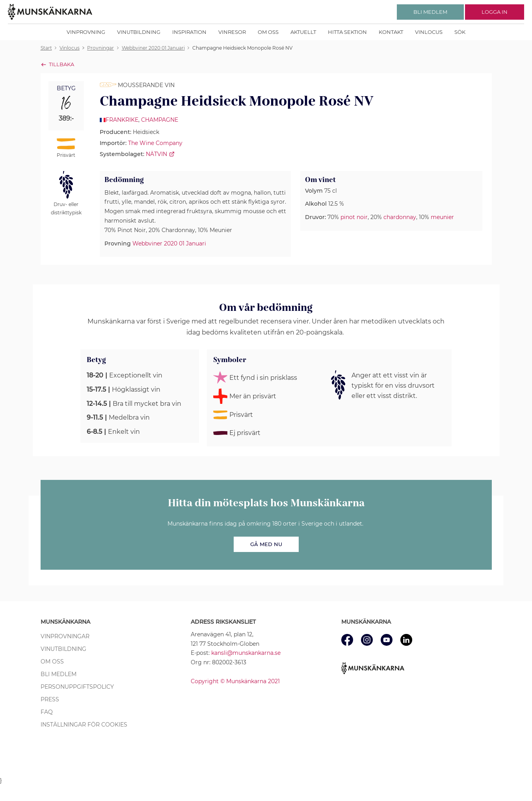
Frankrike (122, 120)
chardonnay (400, 217)
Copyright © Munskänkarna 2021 (235, 681)
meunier (442, 217)
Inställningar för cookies (84, 725)
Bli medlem (59, 674)
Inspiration (189, 32)
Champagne (160, 120)
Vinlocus (429, 32)
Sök (460, 32)
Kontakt (391, 32)
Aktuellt (303, 32)
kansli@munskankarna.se (246, 653)
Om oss (268, 32)
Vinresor (232, 32)
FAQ (47, 712)
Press (50, 699)
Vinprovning (86, 32)
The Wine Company (155, 143)
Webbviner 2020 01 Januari (169, 243)
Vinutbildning (139, 32)
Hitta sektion (347, 32)
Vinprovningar (65, 636)
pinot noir (354, 217)
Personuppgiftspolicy (77, 687)
